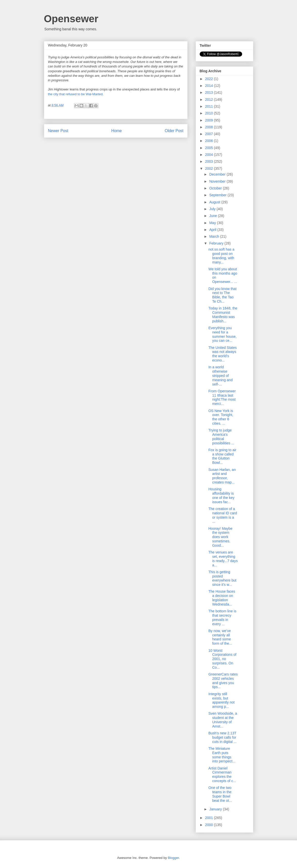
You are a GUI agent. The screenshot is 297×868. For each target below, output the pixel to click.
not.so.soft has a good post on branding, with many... (221, 256)
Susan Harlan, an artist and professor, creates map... (222, 476)
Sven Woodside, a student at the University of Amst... (223, 720)
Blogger (173, 858)
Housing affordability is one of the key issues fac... (221, 495)
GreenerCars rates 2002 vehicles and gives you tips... (223, 681)
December (218, 174)
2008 (209, 127)
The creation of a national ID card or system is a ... (223, 515)
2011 (209, 106)
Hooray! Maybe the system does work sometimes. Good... (220, 537)
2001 (209, 818)
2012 (209, 100)
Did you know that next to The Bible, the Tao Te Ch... (222, 295)
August (215, 202)
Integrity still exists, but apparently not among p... (221, 700)
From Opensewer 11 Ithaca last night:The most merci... (222, 397)
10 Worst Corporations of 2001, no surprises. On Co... (222, 659)
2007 (209, 134)
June (214, 216)
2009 (209, 120)
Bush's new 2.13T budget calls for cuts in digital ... (222, 737)
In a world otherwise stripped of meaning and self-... (220, 376)
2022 (209, 79)
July (213, 209)
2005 (209, 148)
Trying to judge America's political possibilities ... (221, 437)
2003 (209, 161)
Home (117, 131)
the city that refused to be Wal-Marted (75, 94)
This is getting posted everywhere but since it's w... (222, 578)
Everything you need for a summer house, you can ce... (222, 334)
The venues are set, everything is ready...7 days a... (223, 559)
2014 (209, 86)
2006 (209, 141)
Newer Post (58, 131)
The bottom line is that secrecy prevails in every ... (222, 617)
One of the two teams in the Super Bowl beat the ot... (220, 794)
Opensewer (71, 19)
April (213, 230)
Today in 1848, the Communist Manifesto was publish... (223, 315)
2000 (209, 825)
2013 (209, 92)
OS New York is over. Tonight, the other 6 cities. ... (221, 417)
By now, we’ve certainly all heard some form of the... (220, 637)
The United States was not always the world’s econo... (222, 354)
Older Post (174, 131)
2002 (209, 168)
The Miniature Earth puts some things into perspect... (222, 755)
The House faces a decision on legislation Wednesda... (222, 598)
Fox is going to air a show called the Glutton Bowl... (222, 456)
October (216, 188)
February (217, 243)
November (218, 181)
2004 (209, 155)
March (215, 236)
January (216, 809)
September (218, 195)
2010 (209, 113)
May (213, 223)
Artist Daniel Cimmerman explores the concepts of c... (222, 775)
